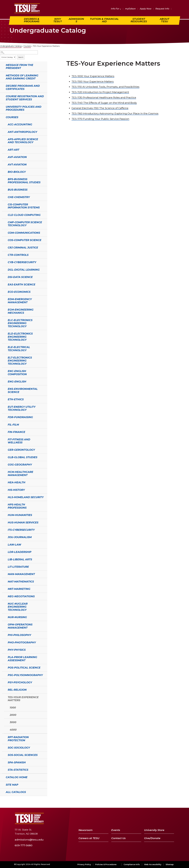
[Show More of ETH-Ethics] (3, 399)
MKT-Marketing (19, 589)
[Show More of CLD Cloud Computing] (3, 215)
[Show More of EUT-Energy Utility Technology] (3, 407)
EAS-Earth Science (22, 284)
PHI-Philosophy (19, 635)
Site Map (12, 785)
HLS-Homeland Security (26, 497)
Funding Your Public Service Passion (100, 119)
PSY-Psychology (20, 682)
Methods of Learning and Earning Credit (22, 77)
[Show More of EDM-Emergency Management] (3, 299)
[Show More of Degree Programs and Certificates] (1, 86)
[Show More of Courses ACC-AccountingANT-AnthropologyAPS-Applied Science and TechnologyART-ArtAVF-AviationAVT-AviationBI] (1, 117)
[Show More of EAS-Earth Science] (3, 284)
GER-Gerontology (21, 450)
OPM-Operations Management (20, 626)
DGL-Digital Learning (24, 270)
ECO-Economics (19, 292)
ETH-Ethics (16, 399)
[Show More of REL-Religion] (3, 689)
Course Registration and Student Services (25, 98)
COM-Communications (24, 233)
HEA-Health (17, 482)
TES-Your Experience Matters (23, 699)
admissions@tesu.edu (29, 840)
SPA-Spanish (17, 762)
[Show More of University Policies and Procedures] (1, 106)
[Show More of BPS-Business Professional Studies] (3, 179)
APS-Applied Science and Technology (23, 141)
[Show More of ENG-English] (3, 381)
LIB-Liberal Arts (20, 559)
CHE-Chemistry (19, 197)
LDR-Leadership (20, 552)
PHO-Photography (22, 642)
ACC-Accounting (20, 124)
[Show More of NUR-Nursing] (3, 617)
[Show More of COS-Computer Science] (3, 240)
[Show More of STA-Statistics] (3, 770)
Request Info (162, 9)
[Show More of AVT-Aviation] (3, 164)
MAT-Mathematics (21, 582)
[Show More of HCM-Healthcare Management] (3, 472)
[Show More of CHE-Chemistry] (3, 197)
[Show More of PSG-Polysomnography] (3, 675)
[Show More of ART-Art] (3, 149)
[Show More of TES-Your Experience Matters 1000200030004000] (3, 697)
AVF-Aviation (17, 157)
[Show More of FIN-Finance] (3, 432)
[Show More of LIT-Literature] (3, 566)
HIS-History (16, 490)
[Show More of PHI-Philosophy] (3, 635)
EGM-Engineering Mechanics (21, 311)
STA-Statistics (18, 770)
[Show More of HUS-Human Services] (3, 522)
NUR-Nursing (17, 617)
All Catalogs (16, 792)
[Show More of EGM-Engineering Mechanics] (3, 309)
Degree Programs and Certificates (23, 87)
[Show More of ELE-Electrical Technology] (3, 347)
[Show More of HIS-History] (3, 490)
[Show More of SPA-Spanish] (3, 762)
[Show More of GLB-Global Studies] (3, 457)
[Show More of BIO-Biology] (3, 172)
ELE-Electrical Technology (19, 349)
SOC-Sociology (19, 748)
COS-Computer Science (25, 240)
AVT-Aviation (17, 165)
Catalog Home (17, 777)
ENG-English (17, 382)
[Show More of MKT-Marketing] (3, 589)
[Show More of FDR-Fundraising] (3, 417)
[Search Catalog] (19, 52)
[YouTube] (158, 818)
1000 (13, 708)
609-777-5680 (24, 845)
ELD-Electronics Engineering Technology (20, 337)
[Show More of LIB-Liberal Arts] (3, 559)
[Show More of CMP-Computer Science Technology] (3, 222)
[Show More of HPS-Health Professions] (3, 504)
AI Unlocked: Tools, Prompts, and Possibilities (105, 87)
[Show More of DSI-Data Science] (3, 277)
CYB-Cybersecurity (22, 262)
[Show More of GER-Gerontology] (3, 450)
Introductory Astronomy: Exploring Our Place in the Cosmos (115, 113)
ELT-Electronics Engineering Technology (20, 361)
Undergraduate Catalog (11, 46)
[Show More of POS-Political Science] (3, 667)
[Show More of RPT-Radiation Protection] (3, 737)
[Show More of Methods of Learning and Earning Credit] (1, 75)
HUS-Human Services (23, 522)
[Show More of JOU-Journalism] (3, 537)
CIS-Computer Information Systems (24, 206)
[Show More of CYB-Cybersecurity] (3, 262)
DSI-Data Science (20, 277)
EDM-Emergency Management (20, 301)
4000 (13, 730)
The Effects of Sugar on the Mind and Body (104, 103)
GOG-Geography (20, 465)
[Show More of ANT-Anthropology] (3, 132)
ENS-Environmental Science (23, 390)
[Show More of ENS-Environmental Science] (3, 389)
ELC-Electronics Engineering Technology (20, 323)
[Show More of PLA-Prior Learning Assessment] (3, 657)
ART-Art (14, 150)
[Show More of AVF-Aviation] (3, 157)
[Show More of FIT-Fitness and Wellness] (3, 439)
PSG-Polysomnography (25, 675)
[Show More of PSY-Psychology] (3, 682)
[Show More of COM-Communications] (3, 232)
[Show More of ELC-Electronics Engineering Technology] (3, 320)
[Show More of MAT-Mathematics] (3, 581)
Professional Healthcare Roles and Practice (104, 97)
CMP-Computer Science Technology (25, 224)
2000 (13, 715)
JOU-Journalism (20, 537)
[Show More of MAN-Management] (3, 574)
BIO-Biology (17, 172)
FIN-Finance (16, 432)
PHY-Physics (17, 650)
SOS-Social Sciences (23, 755)
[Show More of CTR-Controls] (3, 255)
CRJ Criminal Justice (23, 248)
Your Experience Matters (93, 76)
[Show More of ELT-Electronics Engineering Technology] (3, 357)
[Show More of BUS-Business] (3, 189)
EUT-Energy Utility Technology (22, 408)
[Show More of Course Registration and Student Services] (1, 96)
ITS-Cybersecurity (21, 530)
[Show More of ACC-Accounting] (3, 124)
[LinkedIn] (165, 818)
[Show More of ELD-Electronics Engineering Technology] (3, 333)
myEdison (130, 9)
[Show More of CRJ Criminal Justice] (3, 247)
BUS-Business (18, 190)
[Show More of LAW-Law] (3, 544)
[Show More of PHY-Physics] (3, 650)
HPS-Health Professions (17, 506)
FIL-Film (13, 425)
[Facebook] (145, 818)
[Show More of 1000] (5, 707)
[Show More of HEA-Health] (3, 482)
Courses (27, 46)
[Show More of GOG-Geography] (3, 464)
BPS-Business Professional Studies (24, 181)
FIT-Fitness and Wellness (19, 441)
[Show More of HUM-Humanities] (3, 515)
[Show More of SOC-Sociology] (3, 747)
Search (21, 57)
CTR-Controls (18, 255)
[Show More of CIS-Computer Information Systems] (3, 204)
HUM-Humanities (20, 515)
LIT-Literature (18, 567)
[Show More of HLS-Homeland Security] (3, 497)
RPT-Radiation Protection (18, 739)
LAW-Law (14, 545)
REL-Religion (17, 690)
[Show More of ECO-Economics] (3, 292)
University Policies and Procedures (24, 108)
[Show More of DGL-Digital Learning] (3, 269)
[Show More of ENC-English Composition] (3, 371)
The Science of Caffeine (100, 108)
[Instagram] (171, 818)
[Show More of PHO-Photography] (3, 642)
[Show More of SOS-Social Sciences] (3, 755)
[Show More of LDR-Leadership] (3, 552)
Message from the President (19, 66)
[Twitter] (151, 818)
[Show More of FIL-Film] (3, 424)
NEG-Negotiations (21, 596)
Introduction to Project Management (100, 92)
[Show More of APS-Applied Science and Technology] (3, 139)
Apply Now (146, 9)
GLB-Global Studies (23, 457)
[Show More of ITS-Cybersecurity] (3, 530)
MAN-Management (21, 574)
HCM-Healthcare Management (20, 473)
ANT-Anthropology (22, 132)
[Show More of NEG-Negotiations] (3, 596)
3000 (13, 722)
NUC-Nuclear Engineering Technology (18, 607)
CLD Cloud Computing (24, 215)
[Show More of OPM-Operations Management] (3, 624)
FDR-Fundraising (20, 417)
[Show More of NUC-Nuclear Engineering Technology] (3, 603)
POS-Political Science (24, 668)
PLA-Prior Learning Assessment (22, 659)
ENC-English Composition (17, 373)
